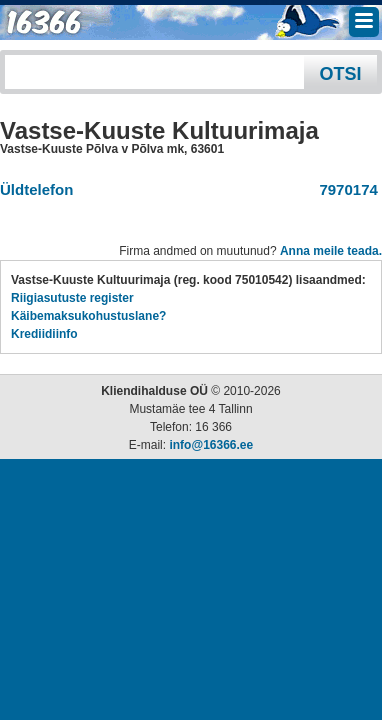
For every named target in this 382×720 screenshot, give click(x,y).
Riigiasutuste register (72, 298)
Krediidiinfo (44, 334)
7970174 (344, 189)
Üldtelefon (36, 189)
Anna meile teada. (331, 251)
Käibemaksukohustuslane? (88, 316)
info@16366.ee (211, 445)
